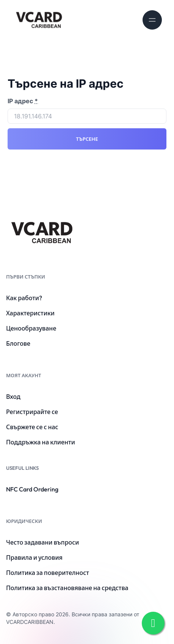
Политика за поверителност (48, 573)
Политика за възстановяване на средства (67, 588)
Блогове (18, 343)
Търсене (87, 139)
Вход (13, 397)
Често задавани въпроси (42, 542)
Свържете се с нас (32, 427)
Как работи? (24, 298)
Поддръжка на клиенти (41, 442)
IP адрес (23, 101)
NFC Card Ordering (32, 489)
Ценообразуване (31, 328)
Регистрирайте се (32, 412)
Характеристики (30, 313)
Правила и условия (34, 557)
